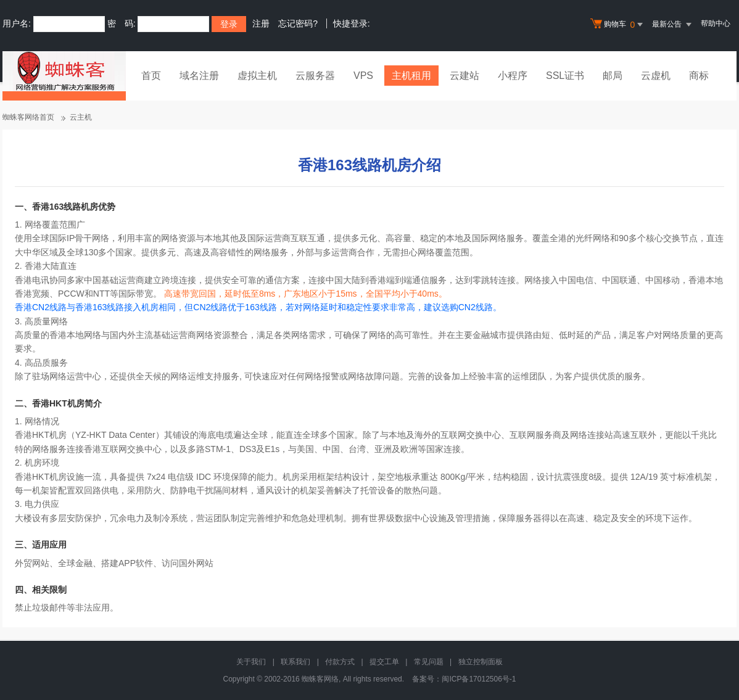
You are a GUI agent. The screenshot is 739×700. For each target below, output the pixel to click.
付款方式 (340, 662)
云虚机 (656, 76)
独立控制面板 (481, 662)
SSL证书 (565, 76)
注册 (261, 23)
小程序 (513, 76)
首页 (151, 76)
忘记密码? (298, 23)
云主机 (81, 117)
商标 (699, 76)
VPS (363, 76)
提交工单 (384, 662)
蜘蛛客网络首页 (28, 117)
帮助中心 (716, 23)
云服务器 (315, 76)
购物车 (618, 25)
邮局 (613, 76)
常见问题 (429, 662)
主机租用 (411, 76)
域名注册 (199, 76)
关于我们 (251, 662)
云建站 (464, 76)
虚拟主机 (257, 76)
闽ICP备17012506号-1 (479, 679)
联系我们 (295, 662)
